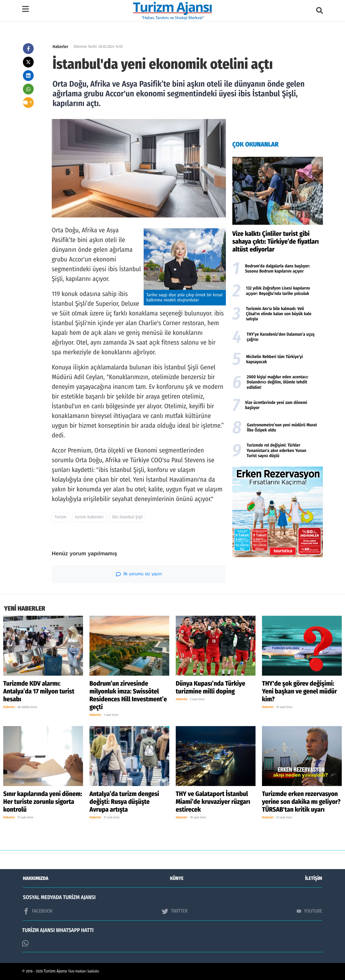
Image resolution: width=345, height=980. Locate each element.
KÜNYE (177, 878)
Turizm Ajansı (56, 971)
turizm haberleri (89, 517)
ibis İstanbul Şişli (127, 517)
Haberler (60, 47)
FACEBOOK (38, 911)
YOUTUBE (309, 911)
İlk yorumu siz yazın (139, 574)
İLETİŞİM (314, 878)
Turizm (61, 517)
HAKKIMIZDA (36, 878)
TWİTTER (175, 911)
